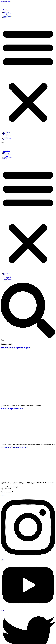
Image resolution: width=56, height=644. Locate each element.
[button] (28, 75)
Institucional (6, 12)
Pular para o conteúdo (5, 1)
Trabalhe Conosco (7, 16)
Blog (4, 11)
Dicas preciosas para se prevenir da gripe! (15, 348)
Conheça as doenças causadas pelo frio (14, 447)
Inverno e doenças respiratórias (12, 409)
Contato (5, 17)
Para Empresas (7, 10)
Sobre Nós (8, 14)
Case (7, 15)
